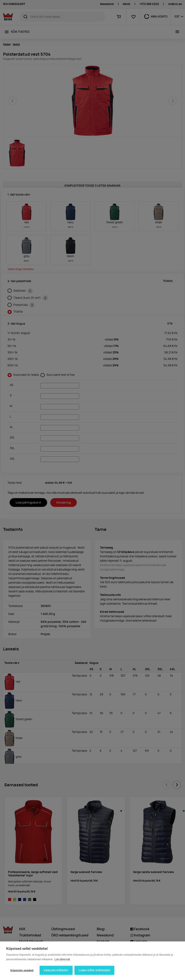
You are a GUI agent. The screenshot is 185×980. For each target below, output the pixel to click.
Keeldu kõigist (56, 970)
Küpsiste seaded (22, 970)
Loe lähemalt (62, 959)
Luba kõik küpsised (95, 970)
